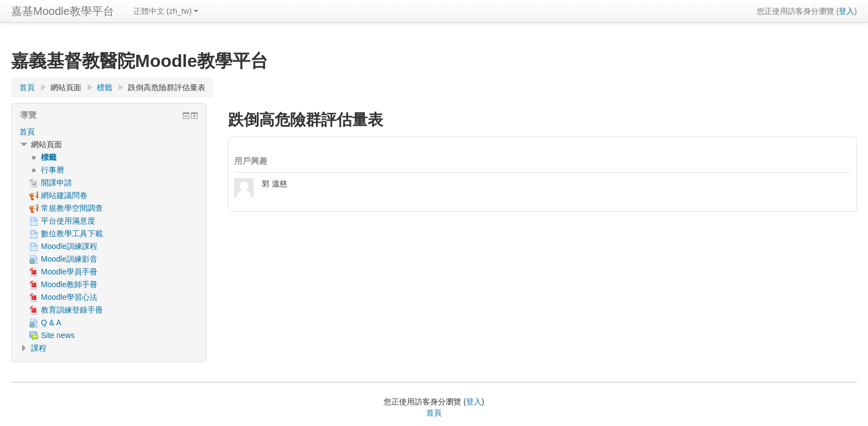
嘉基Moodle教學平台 (63, 11)
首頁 (27, 132)
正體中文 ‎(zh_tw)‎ (166, 11)
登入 (846, 11)
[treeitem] (109, 132)
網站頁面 (66, 87)
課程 (39, 348)
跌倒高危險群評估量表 (167, 87)
